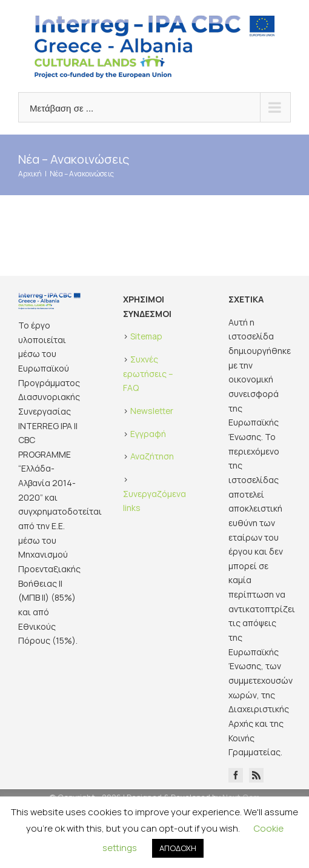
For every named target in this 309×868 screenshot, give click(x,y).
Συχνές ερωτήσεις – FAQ (148, 373)
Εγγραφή (148, 434)
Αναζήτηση (152, 456)
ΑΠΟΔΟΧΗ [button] (178, 848)
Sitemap (146, 336)
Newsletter (152, 411)
